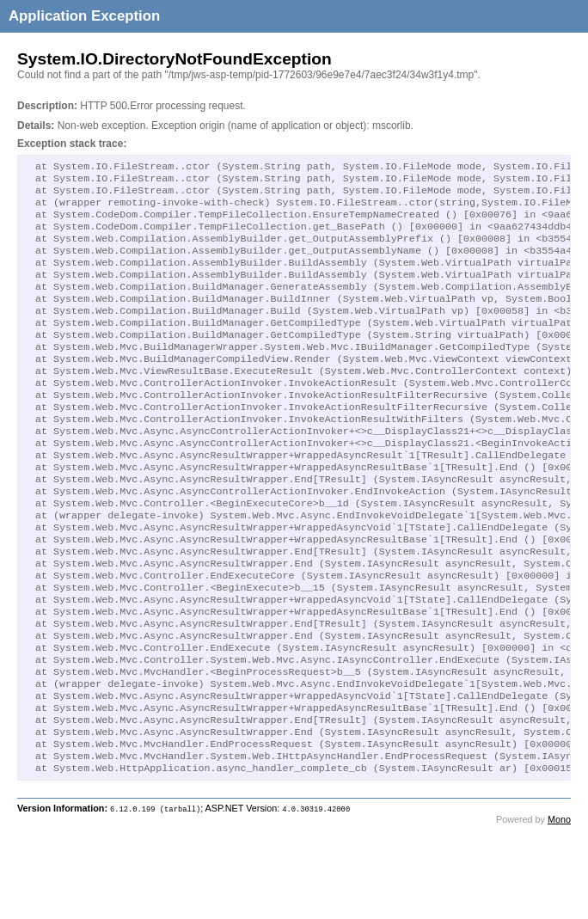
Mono (559, 907)
